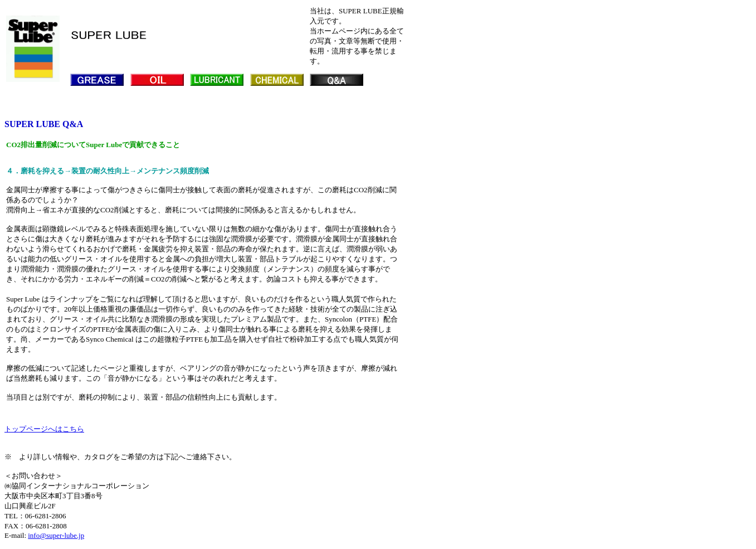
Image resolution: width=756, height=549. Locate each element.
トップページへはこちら (44, 429)
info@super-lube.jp (56, 535)
